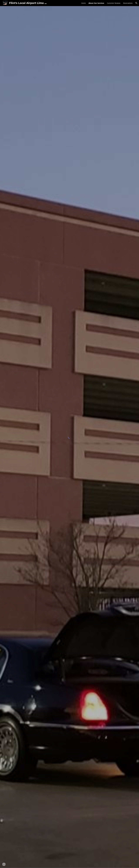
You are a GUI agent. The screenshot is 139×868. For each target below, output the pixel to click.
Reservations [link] (128, 3)
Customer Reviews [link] (114, 3)
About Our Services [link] (96, 3)
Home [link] (83, 3)
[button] (136, 3)
